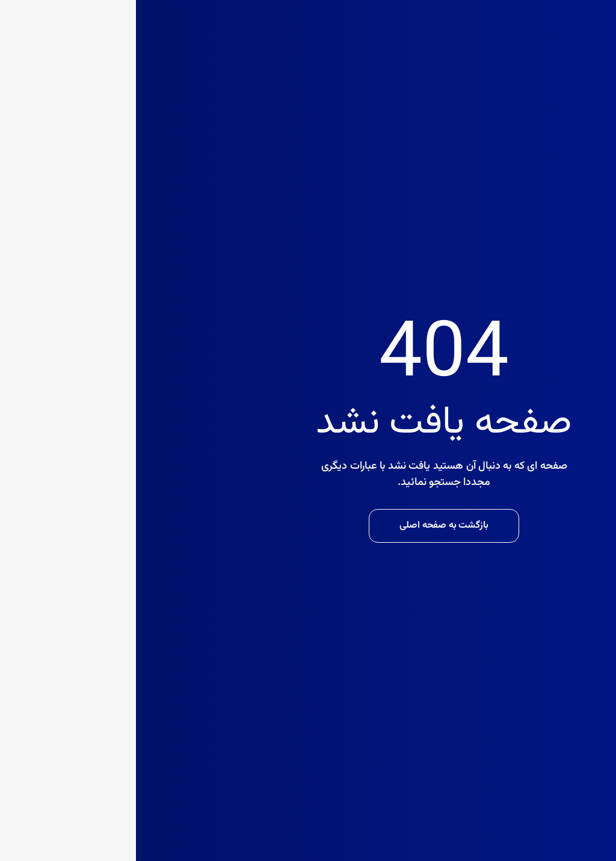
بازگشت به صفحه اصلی (308, 526)
